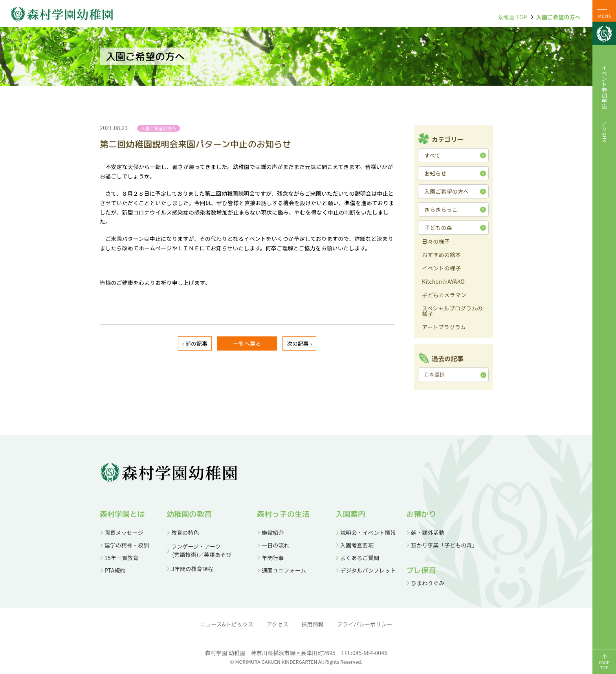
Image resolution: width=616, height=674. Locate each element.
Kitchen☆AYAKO (443, 282)
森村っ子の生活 (283, 514)
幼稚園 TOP (512, 17)
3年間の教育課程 (192, 569)
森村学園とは (122, 514)
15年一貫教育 (122, 558)
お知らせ (435, 173)
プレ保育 (421, 570)
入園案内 (351, 514)
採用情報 (313, 624)
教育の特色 (185, 533)
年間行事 (273, 558)
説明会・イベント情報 (368, 533)
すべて (432, 155)
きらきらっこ (441, 209)
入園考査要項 (357, 545)
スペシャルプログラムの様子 (452, 311)
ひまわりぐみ (428, 583)
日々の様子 (436, 242)
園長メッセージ (124, 533)
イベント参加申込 (604, 87)
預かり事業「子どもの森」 (444, 545)
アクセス (604, 132)
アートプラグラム (444, 328)
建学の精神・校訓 (127, 545)
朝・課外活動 (428, 533)
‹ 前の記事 (195, 343)
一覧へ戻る (247, 343)
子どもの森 (438, 228)
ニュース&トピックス (227, 624)
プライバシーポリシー (365, 624)
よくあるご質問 (360, 558)
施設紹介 (273, 533)
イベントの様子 (441, 269)
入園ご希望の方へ (558, 17)
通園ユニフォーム (284, 570)
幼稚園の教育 (189, 514)
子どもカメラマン (444, 295)
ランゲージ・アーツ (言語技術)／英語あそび (199, 550)
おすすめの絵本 (441, 255)
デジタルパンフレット (368, 570)
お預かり (421, 514)
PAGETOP (604, 665)
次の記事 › (299, 343)
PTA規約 (115, 570)
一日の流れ (276, 545)
